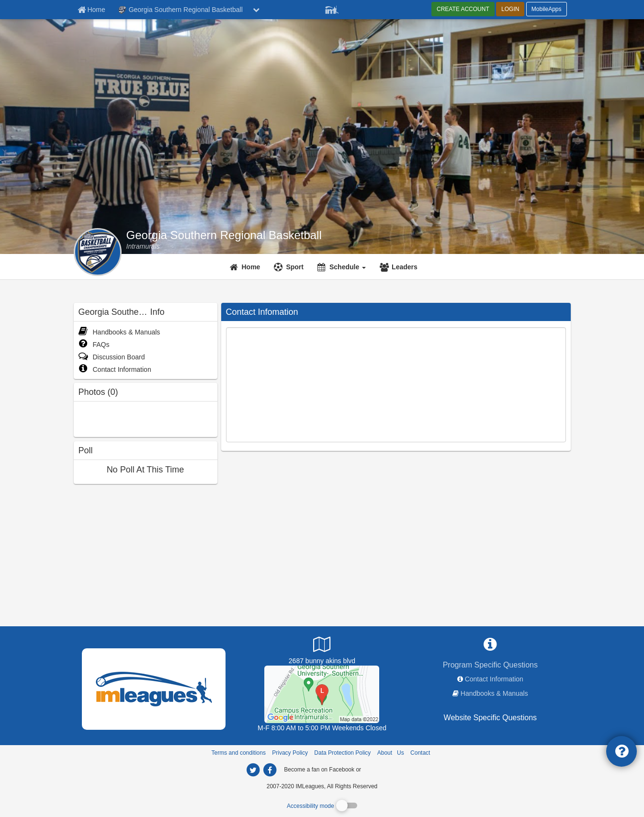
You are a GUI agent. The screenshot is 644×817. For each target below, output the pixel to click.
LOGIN (510, 9)
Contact (420, 753)
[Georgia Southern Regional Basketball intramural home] (143, 246)
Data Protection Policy (342, 753)
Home (251, 267)
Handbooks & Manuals (119, 332)
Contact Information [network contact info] (494, 679)
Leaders (405, 267)
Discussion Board (112, 357)
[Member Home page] (91, 10)
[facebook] (382, 769)
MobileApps (547, 9)
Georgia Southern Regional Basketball (224, 235)
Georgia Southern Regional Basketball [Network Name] (181, 10)
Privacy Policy (290, 753)
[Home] (246, 267)
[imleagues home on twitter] (253, 770)
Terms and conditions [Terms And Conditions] (239, 753)
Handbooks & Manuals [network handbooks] (494, 693)
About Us (391, 753)
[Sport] (290, 267)
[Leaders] (400, 267)
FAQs (94, 345)
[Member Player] (332, 9)
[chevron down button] (256, 10)
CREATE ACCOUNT (463, 9)
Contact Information (115, 369)
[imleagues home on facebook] (270, 770)
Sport (295, 267)
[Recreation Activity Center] (322, 694)
